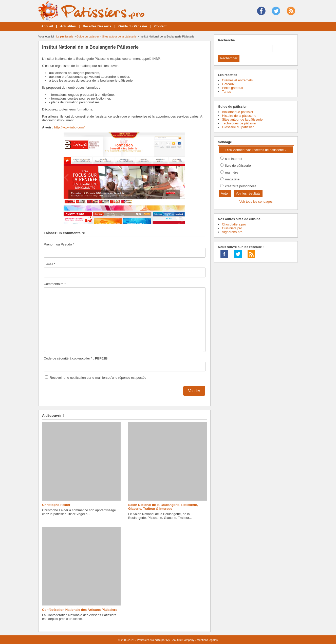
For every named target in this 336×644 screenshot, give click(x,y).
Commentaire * (55, 284)
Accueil (47, 26)
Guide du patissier (88, 36)
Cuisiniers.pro (232, 228)
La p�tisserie (65, 36)
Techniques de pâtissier (239, 123)
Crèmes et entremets (237, 80)
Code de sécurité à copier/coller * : (76, 358)
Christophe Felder (56, 505)
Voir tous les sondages (256, 202)
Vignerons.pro (232, 232)
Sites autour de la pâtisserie (119, 36)
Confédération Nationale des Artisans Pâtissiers (80, 610)
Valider (194, 391)
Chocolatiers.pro (234, 224)
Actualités (68, 26)
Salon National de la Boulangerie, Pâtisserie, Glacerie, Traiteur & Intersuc (163, 507)
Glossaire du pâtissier (238, 127)
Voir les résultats (248, 193)
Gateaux (228, 84)
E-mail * (50, 264)
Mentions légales (207, 640)
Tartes (226, 92)
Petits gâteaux (232, 88)
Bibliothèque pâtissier (238, 112)
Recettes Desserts (97, 26)
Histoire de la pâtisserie (239, 116)
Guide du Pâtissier (133, 26)
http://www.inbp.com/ (69, 127)
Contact (160, 26)
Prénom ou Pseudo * (59, 244)
